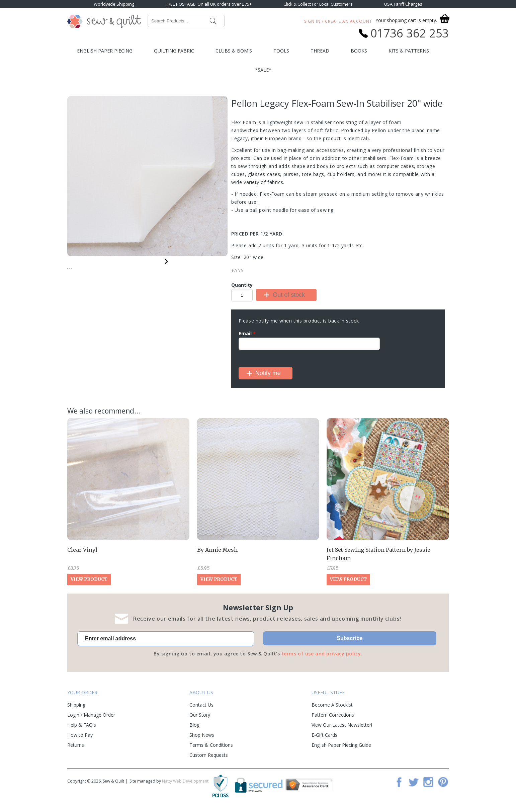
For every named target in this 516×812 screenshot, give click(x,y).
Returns (76, 745)
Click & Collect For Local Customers (318, 4)
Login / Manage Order (91, 715)
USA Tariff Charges (403, 4)
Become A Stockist (332, 705)
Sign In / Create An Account (338, 21)
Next (166, 260)
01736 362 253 (410, 33)
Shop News (202, 735)
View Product (89, 579)
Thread (320, 51)
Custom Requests (209, 755)
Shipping (76, 705)
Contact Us (201, 705)
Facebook (399, 782)
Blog (194, 725)
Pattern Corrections (333, 715)
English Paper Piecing (105, 51)
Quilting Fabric (174, 51)
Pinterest (443, 782)
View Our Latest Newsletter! (342, 725)
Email (247, 333)
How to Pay (80, 735)
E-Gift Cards (324, 735)
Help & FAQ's (82, 725)
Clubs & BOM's (234, 51)
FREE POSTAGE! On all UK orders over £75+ (209, 4)
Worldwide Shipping (114, 4)
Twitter (414, 782)
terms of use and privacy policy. (322, 654)
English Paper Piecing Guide (341, 745)
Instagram (428, 782)
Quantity (242, 285)
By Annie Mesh (217, 550)
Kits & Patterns (409, 51)
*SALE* (263, 70)
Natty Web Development (185, 781)
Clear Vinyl (82, 550)
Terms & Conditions (211, 745)
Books (359, 51)
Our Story (200, 715)
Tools (281, 51)
